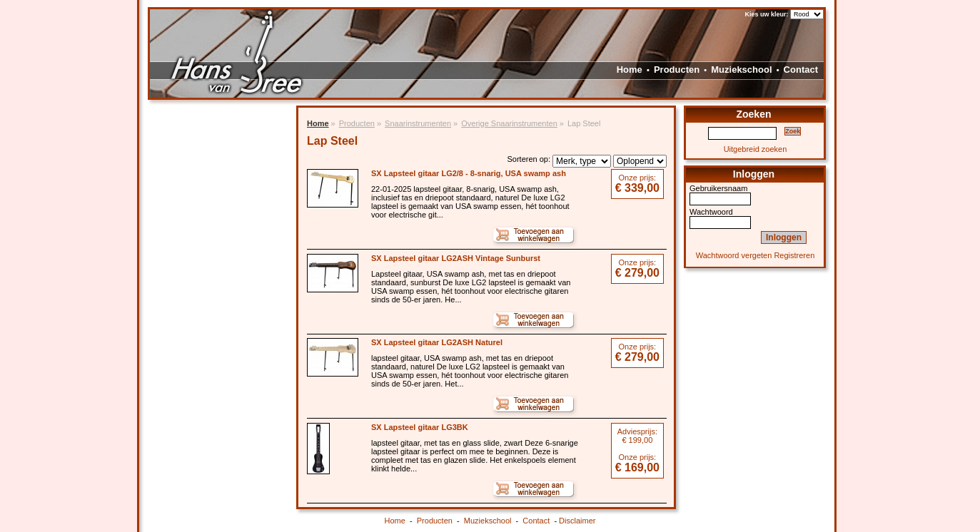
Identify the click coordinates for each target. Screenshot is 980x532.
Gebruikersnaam (718, 188)
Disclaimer (577, 521)
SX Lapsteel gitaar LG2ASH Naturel (437, 342)
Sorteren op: (529, 159)
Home (630, 70)
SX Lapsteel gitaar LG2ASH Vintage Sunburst (456, 258)
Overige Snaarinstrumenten (509, 123)
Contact (801, 70)
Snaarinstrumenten (418, 123)
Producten (677, 70)
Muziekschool (741, 70)
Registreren (794, 255)
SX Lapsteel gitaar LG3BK (420, 427)
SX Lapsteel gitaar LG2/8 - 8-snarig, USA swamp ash (469, 173)
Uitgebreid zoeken (756, 149)
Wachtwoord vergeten (734, 255)
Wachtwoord (711, 212)
